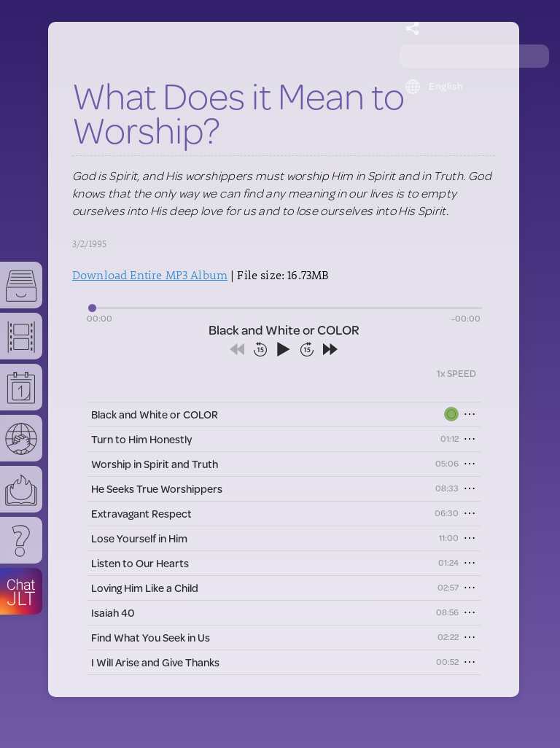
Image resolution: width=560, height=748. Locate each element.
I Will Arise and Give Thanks (155, 662)
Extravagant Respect (141, 514)
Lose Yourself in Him (139, 538)
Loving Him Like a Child (145, 588)
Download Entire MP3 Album (150, 274)
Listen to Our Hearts (140, 563)
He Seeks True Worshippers (157, 489)
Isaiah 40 (113, 613)
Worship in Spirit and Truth (155, 464)
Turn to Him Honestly (141, 439)
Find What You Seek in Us (151, 638)
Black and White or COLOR (155, 414)
